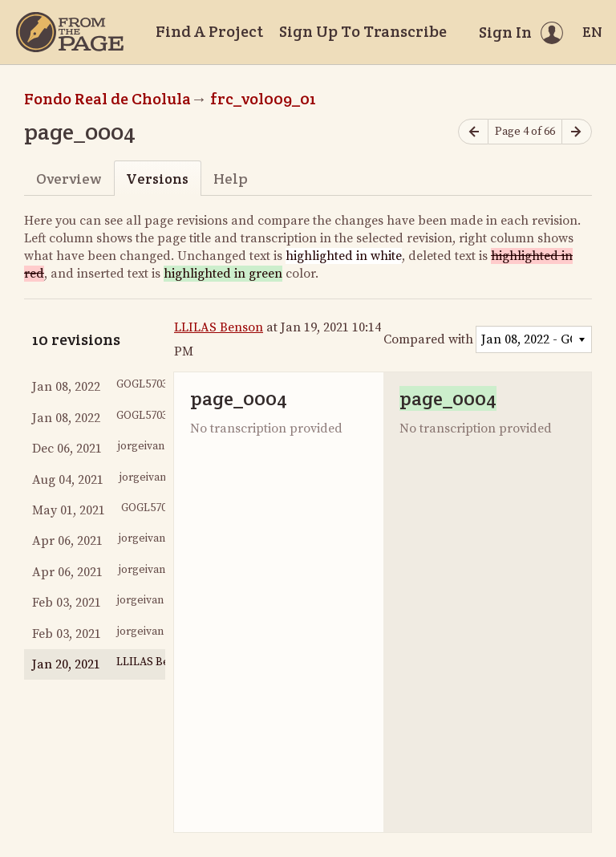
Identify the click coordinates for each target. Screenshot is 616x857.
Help (231, 179)
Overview (69, 179)
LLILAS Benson (219, 327)
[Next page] (577, 132)
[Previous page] (473, 132)
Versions (157, 179)
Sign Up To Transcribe (363, 31)
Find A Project (209, 31)
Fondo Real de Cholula (107, 99)
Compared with (428, 339)
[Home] (70, 32)
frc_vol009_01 (263, 99)
